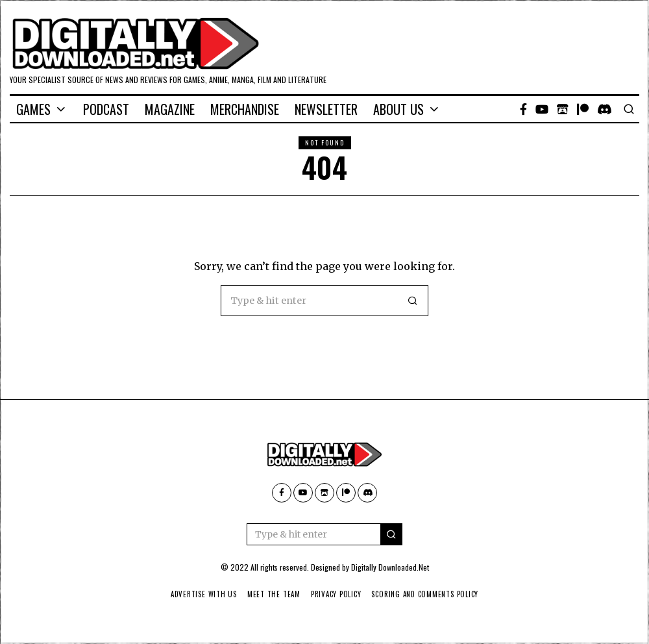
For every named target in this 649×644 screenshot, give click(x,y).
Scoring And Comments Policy (429, 594)
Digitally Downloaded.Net (390, 567)
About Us (398, 109)
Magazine (170, 109)
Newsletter (326, 109)
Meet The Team (272, 594)
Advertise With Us (200, 594)
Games (33, 109)
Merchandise (245, 109)
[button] (413, 301)
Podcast (106, 109)
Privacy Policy (337, 594)
